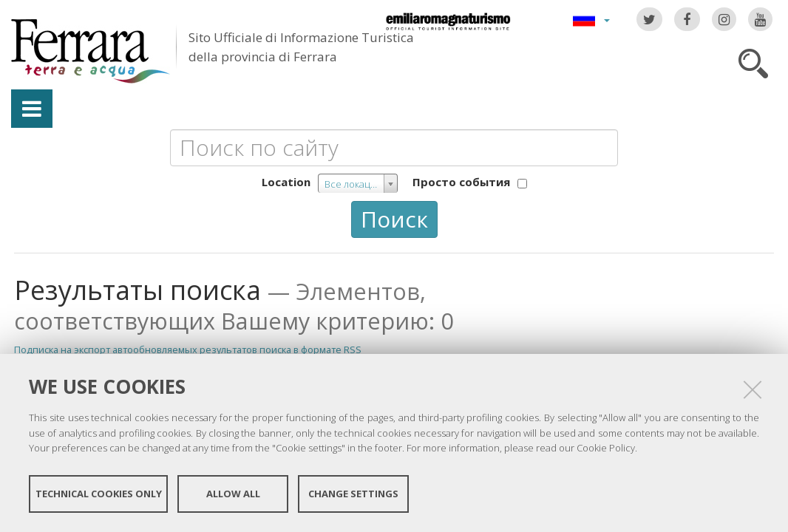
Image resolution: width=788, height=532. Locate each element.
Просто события (461, 182)
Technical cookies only (99, 494)
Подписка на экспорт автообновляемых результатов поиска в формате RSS (188, 349)
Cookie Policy (606, 448)
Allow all (233, 494)
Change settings (353, 494)
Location (286, 182)
